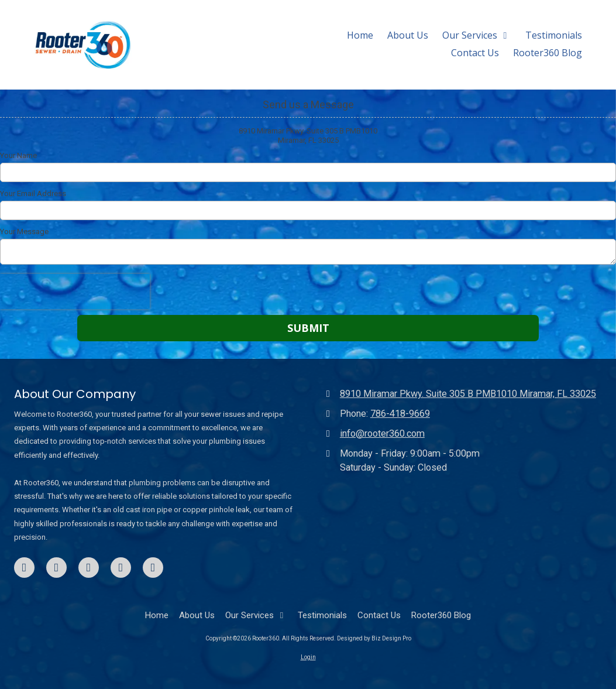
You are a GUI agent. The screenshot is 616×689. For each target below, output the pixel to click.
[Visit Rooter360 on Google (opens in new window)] (89, 568)
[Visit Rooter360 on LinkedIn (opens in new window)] (56, 568)
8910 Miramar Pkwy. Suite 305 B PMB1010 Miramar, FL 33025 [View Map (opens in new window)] (468, 394)
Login (308, 657)
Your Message (24, 232)
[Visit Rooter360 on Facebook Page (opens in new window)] (24, 568)
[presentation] (75, 292)
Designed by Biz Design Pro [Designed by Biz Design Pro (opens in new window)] (374, 638)
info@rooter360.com (382, 433)
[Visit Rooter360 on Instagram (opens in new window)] (153, 568)
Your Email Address (33, 193)
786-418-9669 (400, 414)
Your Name (18, 155)
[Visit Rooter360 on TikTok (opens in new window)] (121, 568)
